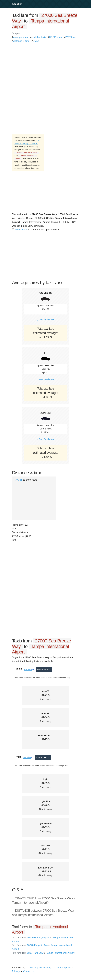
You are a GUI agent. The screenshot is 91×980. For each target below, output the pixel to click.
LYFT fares (71, 37)
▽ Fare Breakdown (45, 320)
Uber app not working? (41, 968)
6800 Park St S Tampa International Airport (43, 953)
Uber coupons (63, 968)
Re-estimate (20, 230)
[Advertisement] (45, 63)
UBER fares (56, 37)
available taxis (39, 37)
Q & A (36, 41)
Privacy (16, 971)
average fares (21, 37)
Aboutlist (17, 4)
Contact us (29, 971)
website (28, 670)
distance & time (21, 41)
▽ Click (19, 480)
